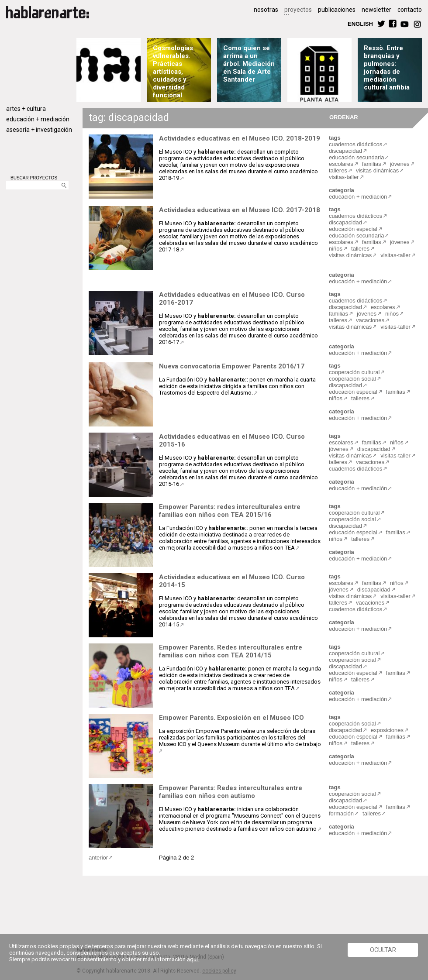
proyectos (298, 10)
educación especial (353, 229)
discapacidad (345, 151)
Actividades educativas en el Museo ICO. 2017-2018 (240, 210)
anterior (98, 858)
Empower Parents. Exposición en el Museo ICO (231, 718)
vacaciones (370, 320)
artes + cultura (26, 109)
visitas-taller (344, 177)
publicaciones (337, 10)
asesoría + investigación (39, 130)
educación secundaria (356, 157)
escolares (341, 164)
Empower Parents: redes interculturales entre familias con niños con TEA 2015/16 (230, 511)
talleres (338, 170)
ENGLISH (360, 23)
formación (341, 813)
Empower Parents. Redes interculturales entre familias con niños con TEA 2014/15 (231, 651)
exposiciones (387, 730)
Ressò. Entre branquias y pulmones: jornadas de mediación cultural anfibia (387, 68)
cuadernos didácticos (356, 144)
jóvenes (400, 164)
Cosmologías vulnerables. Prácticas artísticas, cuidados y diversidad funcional (173, 72)
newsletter (376, 10)
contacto (410, 10)
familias (372, 164)
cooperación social (352, 379)
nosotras (266, 10)
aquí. (193, 959)
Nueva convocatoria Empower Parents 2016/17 (232, 366)
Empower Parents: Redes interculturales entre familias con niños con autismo (231, 792)
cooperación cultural (354, 372)
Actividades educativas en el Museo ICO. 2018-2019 (240, 138)
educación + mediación (38, 119)
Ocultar (383, 950)
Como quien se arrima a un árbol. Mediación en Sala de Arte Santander (249, 64)
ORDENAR (342, 117)
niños (336, 249)
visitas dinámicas (377, 170)
